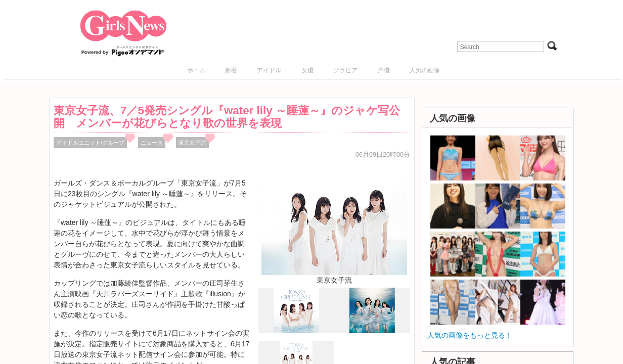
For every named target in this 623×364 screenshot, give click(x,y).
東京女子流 (192, 143)
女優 (307, 70)
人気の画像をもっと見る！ (470, 335)
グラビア (345, 70)
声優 (384, 70)
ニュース (152, 143)
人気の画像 (425, 70)
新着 (231, 70)
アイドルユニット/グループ (90, 143)
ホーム (196, 70)
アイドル (269, 70)
